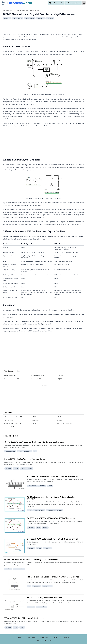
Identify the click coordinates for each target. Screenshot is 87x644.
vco (38, 607)
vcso (22, 627)
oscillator (7, 18)
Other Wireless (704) (11, 376)
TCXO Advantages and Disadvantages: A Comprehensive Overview (51, 498)
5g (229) (60, 420)
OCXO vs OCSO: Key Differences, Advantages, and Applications (31, 560)
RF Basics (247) (62, 376)
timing (16, 468)
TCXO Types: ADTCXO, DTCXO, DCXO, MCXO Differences (51, 518)
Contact (67, 638)
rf (35, 451)
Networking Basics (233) (12, 379)
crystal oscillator (17, 18)
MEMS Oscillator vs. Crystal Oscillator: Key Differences (29, 10)
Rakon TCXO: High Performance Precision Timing (25, 459)
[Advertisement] (43, 27)
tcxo (30, 510)
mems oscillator (30, 18)
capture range (47, 586)
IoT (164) (60, 379)
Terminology (7, 10)
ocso (22, 569)
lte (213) (33, 423)
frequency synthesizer (25, 451)
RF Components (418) (37, 376)
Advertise (56, 638)
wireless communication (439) (13, 417)
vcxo (44, 607)
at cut (50, 486)
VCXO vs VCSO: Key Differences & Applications (24, 618)
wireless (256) (9, 420)
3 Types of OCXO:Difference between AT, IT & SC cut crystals (53, 539)
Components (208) (36, 379)
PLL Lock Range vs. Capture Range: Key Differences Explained (53, 577)
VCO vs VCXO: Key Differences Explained (44, 598)
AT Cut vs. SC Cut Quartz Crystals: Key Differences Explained (53, 476)
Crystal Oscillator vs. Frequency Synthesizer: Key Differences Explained (34, 442)
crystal (45, 528)
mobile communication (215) (13, 423)
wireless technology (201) (65, 423)
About (20, 638)
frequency (40, 18)
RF (17, 3)
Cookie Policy (44, 638)
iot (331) (33, 417)
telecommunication (27, 468)
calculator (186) (9, 427)
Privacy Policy (31, 638)
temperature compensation (55, 510)
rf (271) (59, 417)
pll (29, 586)
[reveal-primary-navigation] (84, 3)
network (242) (35, 420)
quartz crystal (32, 486)
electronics (50, 18)
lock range (37, 586)
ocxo (16, 569)
